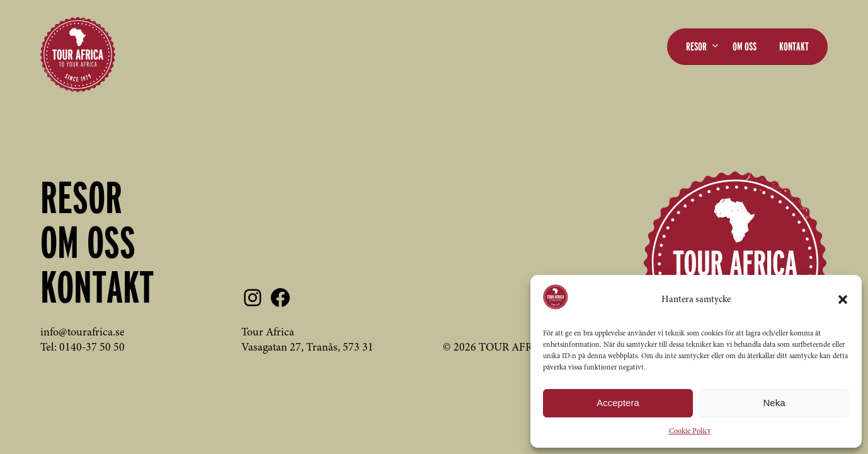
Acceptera (618, 403)
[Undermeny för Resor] (715, 45)
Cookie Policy (690, 431)
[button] (843, 300)
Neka (774, 403)
